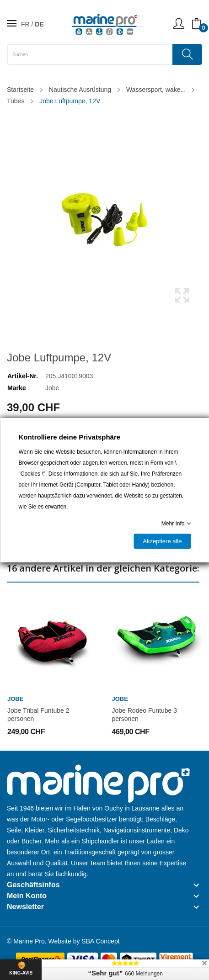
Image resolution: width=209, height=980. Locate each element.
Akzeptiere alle (162, 541)
